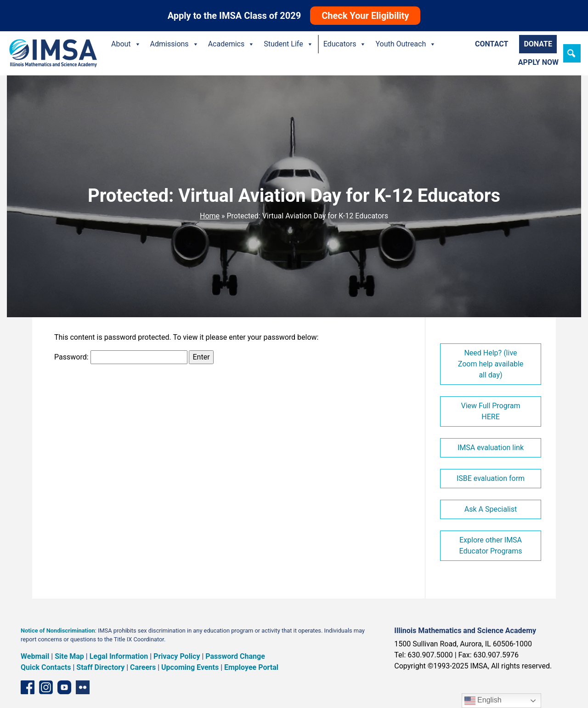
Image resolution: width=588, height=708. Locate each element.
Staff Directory (100, 667)
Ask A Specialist (491, 509)
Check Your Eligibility (365, 16)
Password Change (235, 656)
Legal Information (119, 656)
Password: (121, 357)
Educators (345, 44)
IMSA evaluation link (491, 448)
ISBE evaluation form (491, 478)
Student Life (288, 44)
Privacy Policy (177, 656)
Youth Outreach (406, 44)
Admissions (175, 44)
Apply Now (538, 62)
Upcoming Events (190, 667)
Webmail (35, 656)
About (126, 44)
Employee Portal (251, 667)
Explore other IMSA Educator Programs (490, 545)
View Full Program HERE (490, 411)
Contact (492, 44)
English (483, 701)
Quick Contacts (46, 667)
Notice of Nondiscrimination (58, 631)
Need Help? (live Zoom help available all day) (491, 364)
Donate (538, 44)
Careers (143, 667)
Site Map (69, 656)
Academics (232, 44)
